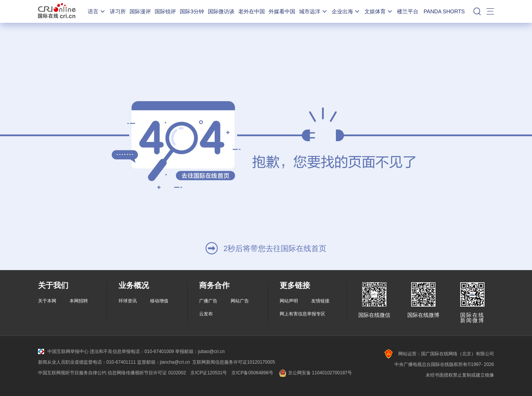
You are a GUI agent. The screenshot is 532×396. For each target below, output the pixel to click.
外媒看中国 (282, 11)
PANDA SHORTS (444, 11)
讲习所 (118, 11)
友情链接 (320, 301)
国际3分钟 (192, 11)
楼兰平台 (408, 11)
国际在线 (57, 11)
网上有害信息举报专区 (302, 314)
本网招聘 (79, 301)
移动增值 (159, 301)
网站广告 (240, 301)
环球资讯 (128, 301)
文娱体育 (379, 11)
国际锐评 (165, 11)
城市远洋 (313, 11)
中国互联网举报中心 (63, 351)
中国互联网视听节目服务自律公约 (72, 373)
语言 (97, 11)
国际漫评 (140, 11)
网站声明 (289, 301)
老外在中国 (252, 11)
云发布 (206, 314)
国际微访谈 (221, 11)
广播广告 (208, 301)
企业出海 (346, 11)
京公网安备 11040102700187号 (315, 373)
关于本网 (47, 301)
